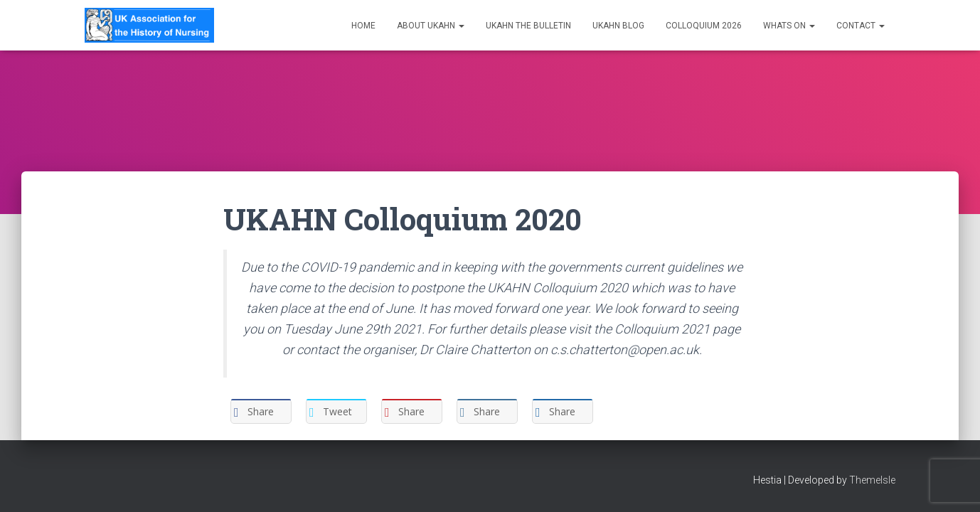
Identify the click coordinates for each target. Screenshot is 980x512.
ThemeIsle (872, 480)
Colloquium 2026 (704, 26)
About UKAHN (431, 26)
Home (363, 26)
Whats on (789, 26)
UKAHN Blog (618, 26)
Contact (861, 26)
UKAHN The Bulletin (528, 26)
